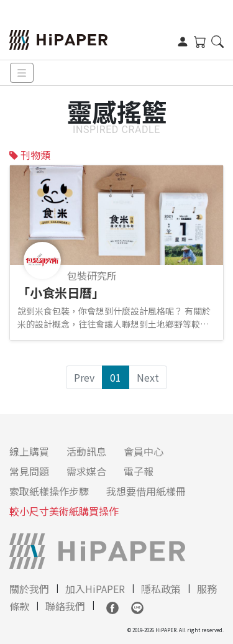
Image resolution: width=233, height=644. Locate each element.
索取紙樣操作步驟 (49, 491)
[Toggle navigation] (22, 73)
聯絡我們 (65, 606)
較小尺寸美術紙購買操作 (64, 511)
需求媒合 (86, 471)
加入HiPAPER (95, 589)
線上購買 (29, 451)
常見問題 (29, 471)
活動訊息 (86, 451)
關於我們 (29, 589)
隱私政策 (161, 589)
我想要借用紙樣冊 (146, 491)
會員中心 (144, 451)
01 (116, 377)
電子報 (139, 471)
